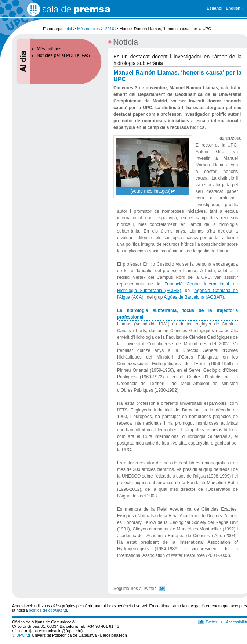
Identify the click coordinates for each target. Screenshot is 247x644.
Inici (68, 29)
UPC (23, 635)
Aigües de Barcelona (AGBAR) (194, 297)
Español (215, 8)
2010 (110, 29)
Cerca (235, 25)
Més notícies (88, 29)
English (233, 8)
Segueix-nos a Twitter (135, 589)
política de (48, 610)
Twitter (212, 622)
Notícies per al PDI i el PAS (63, 55)
